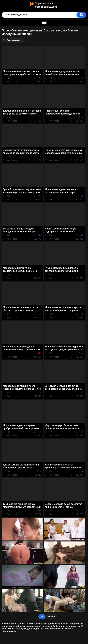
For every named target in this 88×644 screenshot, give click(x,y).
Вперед (52, 617)
